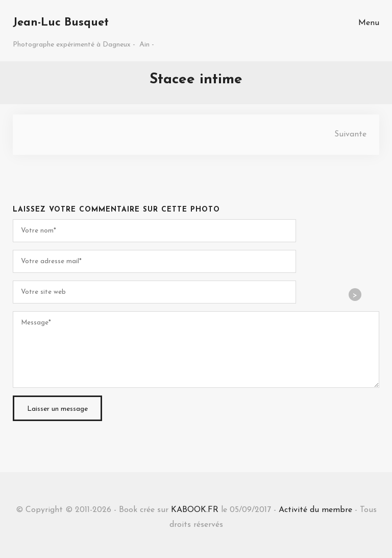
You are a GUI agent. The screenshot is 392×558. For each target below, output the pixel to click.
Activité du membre (315, 510)
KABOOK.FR (195, 510)
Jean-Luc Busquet (61, 23)
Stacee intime (196, 80)
